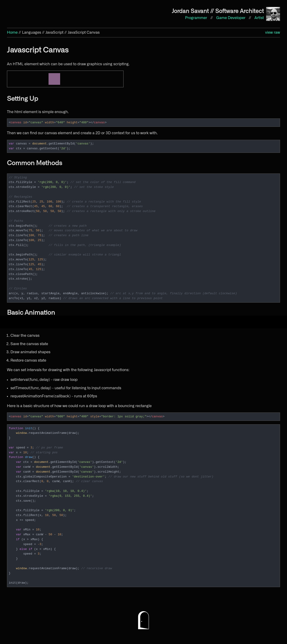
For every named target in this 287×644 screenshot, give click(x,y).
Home (12, 33)
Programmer (197, 18)
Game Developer (231, 18)
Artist (259, 18)
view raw (273, 33)
